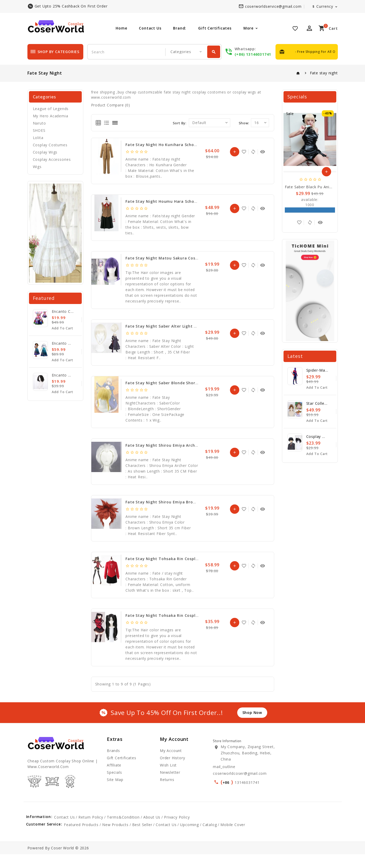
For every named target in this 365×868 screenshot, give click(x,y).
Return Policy (91, 831)
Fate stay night (324, 73)
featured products (81, 838)
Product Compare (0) (111, 105)
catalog (210, 838)
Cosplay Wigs (45, 152)
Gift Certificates (215, 28)
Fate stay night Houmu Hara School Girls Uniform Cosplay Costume (194, 201)
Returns (167, 780)
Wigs (37, 167)
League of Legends (51, 109)
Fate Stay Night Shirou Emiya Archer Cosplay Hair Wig (180, 445)
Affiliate (114, 765)
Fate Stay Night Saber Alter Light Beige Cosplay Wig (178, 326)
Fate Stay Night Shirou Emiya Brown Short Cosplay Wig (181, 502)
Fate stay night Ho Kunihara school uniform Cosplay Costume (188, 145)
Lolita (38, 138)
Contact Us (150, 28)
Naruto (39, 123)
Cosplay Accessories (52, 159)
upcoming (189, 838)
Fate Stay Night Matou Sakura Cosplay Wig (169, 258)
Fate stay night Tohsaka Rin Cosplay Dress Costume (178, 559)
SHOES (39, 130)
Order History (172, 758)
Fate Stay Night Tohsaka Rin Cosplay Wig (167, 615)
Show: (244, 123)
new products (115, 838)
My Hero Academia (51, 116)
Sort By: (180, 123)
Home (121, 28)
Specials (114, 772)
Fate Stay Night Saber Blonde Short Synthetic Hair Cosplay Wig (189, 383)
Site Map (115, 780)
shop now (252, 713)
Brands (113, 751)
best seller (142, 838)
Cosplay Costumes (50, 145)
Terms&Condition (123, 831)
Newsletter (170, 772)
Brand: (180, 28)
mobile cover (233, 838)
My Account (171, 751)
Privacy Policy (177, 831)
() (228, 782)
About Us (152, 831)
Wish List (168, 765)
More (248, 28)
